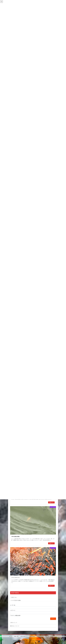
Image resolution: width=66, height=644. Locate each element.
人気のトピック (14, 623)
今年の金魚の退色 (15, 537)
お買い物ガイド (24, 636)
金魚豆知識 (32, 636)
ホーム (11, 636)
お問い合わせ (48, 636)
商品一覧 (16, 636)
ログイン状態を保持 (16, 616)
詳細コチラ (51, 502)
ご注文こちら (14, 597)
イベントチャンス (15, 578)
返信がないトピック (15, 626)
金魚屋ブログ (40, 636)
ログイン (53, 619)
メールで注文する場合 (16, 600)
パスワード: (13, 610)
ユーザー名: (13, 605)
